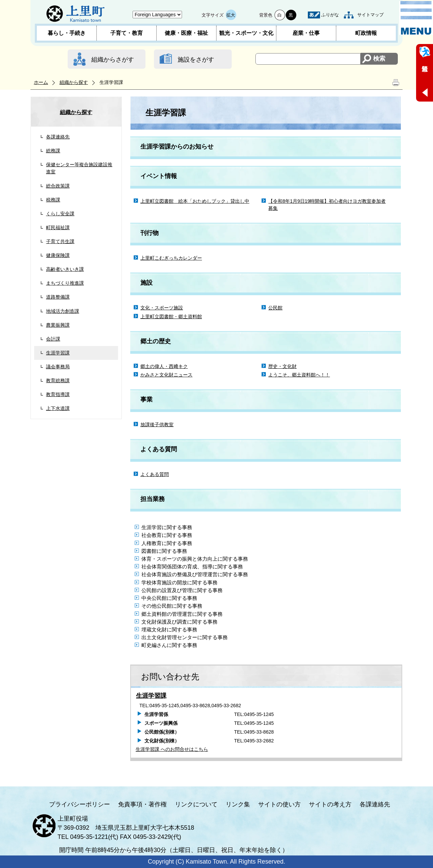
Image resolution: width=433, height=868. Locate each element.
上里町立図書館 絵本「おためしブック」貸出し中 (195, 201)
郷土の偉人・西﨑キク (164, 366)
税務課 (53, 200)
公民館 (275, 308)
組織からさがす (113, 60)
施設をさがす (196, 60)
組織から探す (74, 82)
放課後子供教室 (157, 425)
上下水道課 (58, 408)
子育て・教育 (127, 33)
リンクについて (196, 804)
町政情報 (366, 33)
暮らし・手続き (67, 33)
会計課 (53, 339)
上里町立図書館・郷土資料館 (171, 317)
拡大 (231, 15)
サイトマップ (370, 15)
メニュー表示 (416, 18)
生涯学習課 (58, 353)
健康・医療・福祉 (186, 33)
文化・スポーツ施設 (162, 308)
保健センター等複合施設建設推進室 (79, 168)
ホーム (41, 82)
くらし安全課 (60, 214)
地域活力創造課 (63, 311)
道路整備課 (58, 297)
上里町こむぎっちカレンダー (171, 258)
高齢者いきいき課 (65, 269)
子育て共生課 (60, 241)
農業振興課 (58, 325)
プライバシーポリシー (79, 804)
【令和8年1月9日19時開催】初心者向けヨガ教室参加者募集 (327, 205)
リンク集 (238, 804)
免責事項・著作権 (142, 804)
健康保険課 (58, 255)
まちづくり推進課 (65, 283)
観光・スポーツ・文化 (246, 33)
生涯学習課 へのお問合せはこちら (172, 749)
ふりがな (330, 15)
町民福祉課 (58, 227)
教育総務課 (58, 381)
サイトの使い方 (279, 804)
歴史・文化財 (282, 366)
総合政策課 (58, 186)
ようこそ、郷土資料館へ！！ (299, 375)
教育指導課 (58, 394)
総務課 (53, 151)
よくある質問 (155, 474)
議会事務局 (58, 367)
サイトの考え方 (330, 804)
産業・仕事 (306, 33)
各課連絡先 (58, 137)
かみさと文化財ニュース (166, 375)
